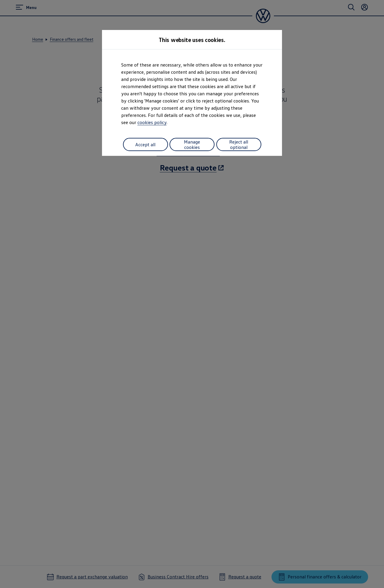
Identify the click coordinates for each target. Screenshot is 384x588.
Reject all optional (239, 144)
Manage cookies (192, 144)
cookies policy (152, 122)
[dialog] (192, 294)
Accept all (145, 144)
